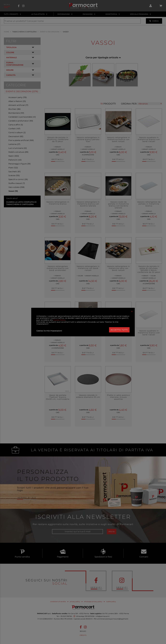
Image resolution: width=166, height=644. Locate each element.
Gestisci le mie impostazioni (49, 331)
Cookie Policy (59, 320)
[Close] (132, 311)
